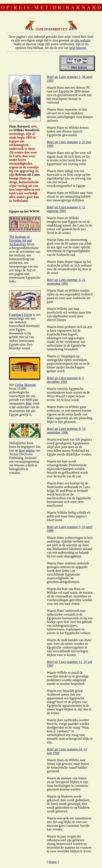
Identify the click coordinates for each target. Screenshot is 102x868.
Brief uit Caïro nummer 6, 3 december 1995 (65, 380)
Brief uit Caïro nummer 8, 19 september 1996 (66, 431)
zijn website (82, 40)
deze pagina (27, 450)
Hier (29, 403)
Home (53, 862)
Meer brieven (79, 67)
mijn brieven (78, 48)
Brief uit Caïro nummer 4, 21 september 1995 (66, 282)
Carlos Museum (25, 385)
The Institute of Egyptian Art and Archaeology (20, 240)
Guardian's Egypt (21, 315)
